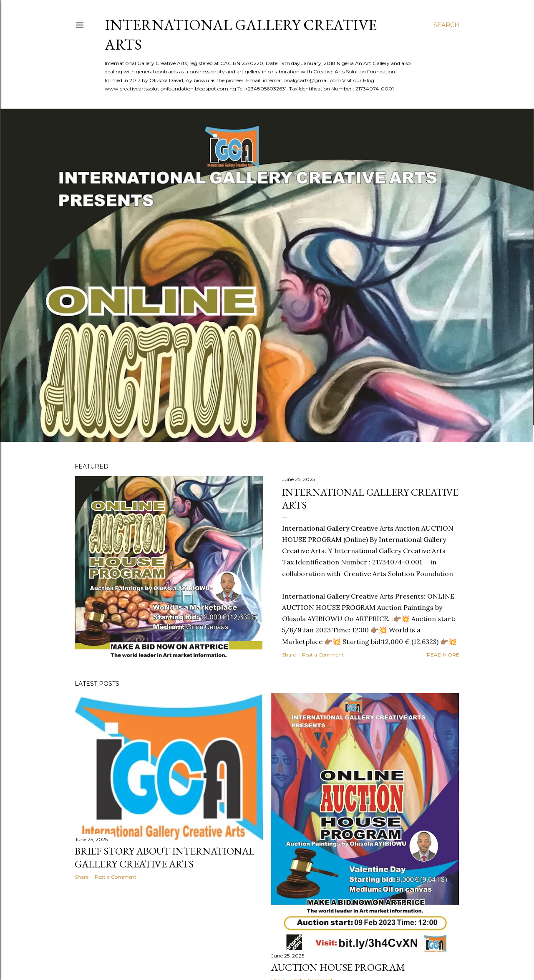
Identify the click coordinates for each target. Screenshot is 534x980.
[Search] (446, 25)
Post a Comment (323, 655)
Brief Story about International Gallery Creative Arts (165, 857)
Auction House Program (338, 967)
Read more (443, 655)
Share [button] (289, 655)
